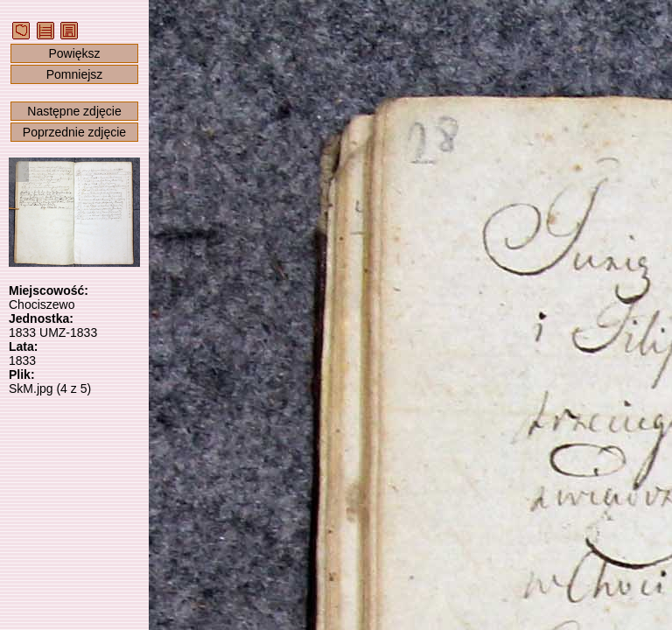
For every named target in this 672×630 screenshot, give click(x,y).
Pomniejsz (75, 74)
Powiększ (74, 53)
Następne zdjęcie (74, 111)
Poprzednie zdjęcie (74, 132)
